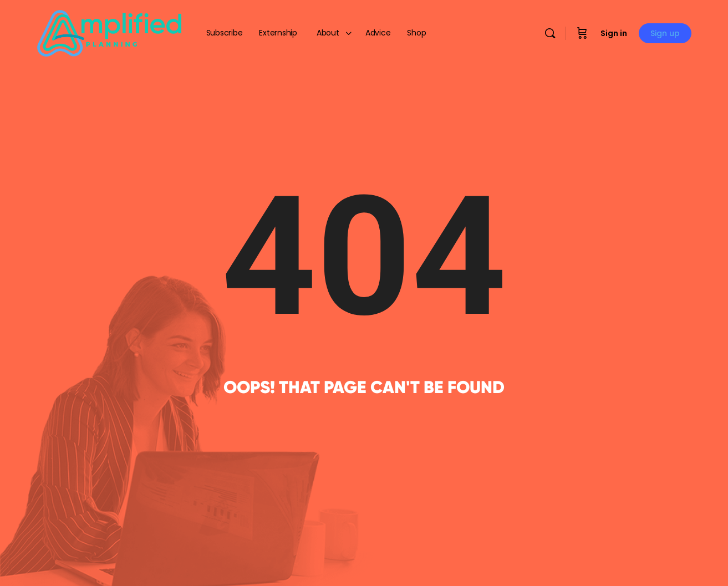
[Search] (550, 33)
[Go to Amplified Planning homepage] (109, 32)
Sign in (614, 33)
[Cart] (582, 33)
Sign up (665, 33)
